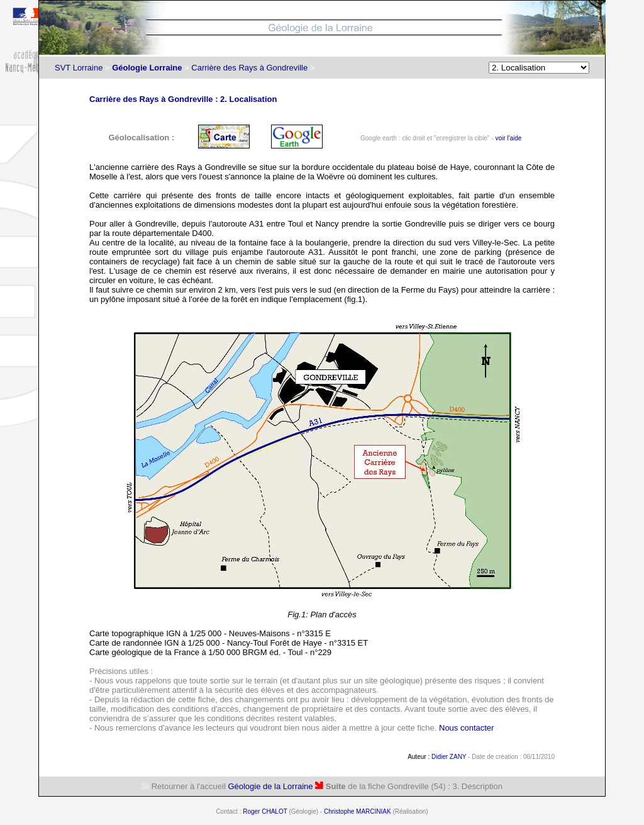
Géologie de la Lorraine (270, 786)
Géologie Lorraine (147, 68)
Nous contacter (466, 728)
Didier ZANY (449, 757)
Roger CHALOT (265, 811)
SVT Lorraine (79, 68)
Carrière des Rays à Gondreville (249, 68)
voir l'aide (508, 138)
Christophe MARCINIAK (358, 811)
